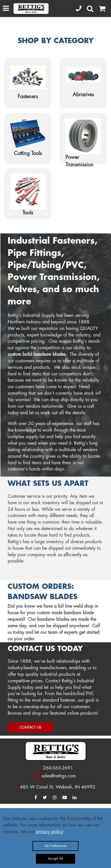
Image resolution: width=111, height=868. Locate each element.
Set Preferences (55, 846)
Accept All (55, 859)
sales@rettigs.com (59, 776)
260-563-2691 (58, 768)
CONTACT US (30, 727)
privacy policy (50, 832)
